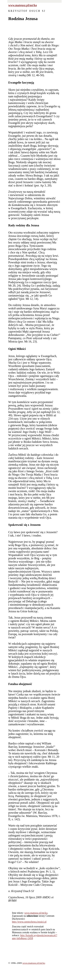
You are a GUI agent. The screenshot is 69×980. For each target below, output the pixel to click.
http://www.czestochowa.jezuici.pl (29, 922)
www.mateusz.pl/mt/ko (23, 5)
